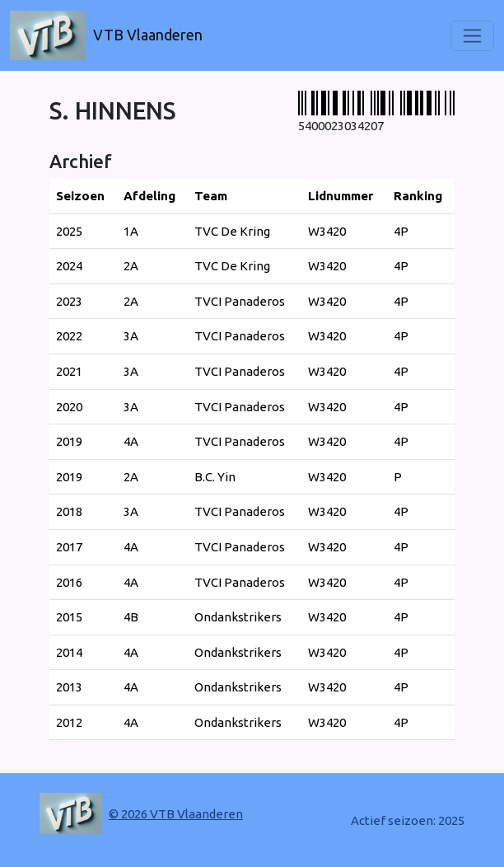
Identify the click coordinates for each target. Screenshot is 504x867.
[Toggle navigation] (472, 36)
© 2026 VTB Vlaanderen (176, 814)
